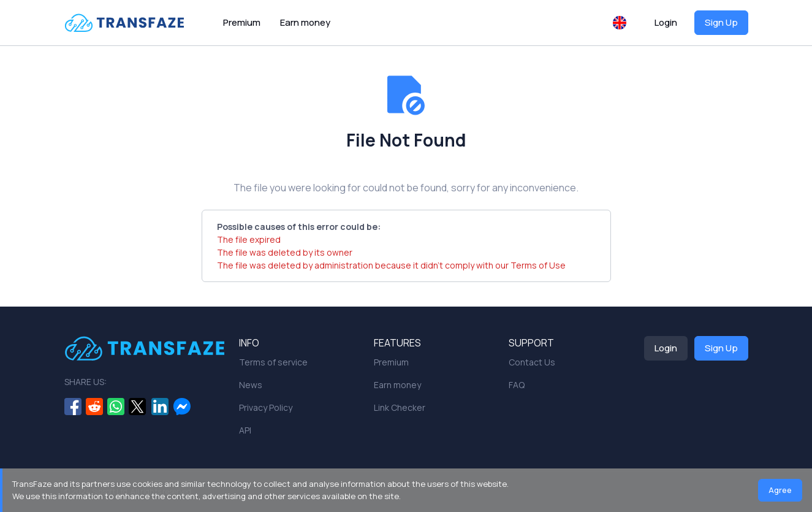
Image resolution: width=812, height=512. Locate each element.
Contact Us (532, 362)
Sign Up (721, 22)
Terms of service (273, 362)
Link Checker (400, 407)
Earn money (305, 22)
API (245, 430)
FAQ (517, 385)
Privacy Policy (266, 407)
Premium (242, 22)
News (251, 385)
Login (666, 22)
